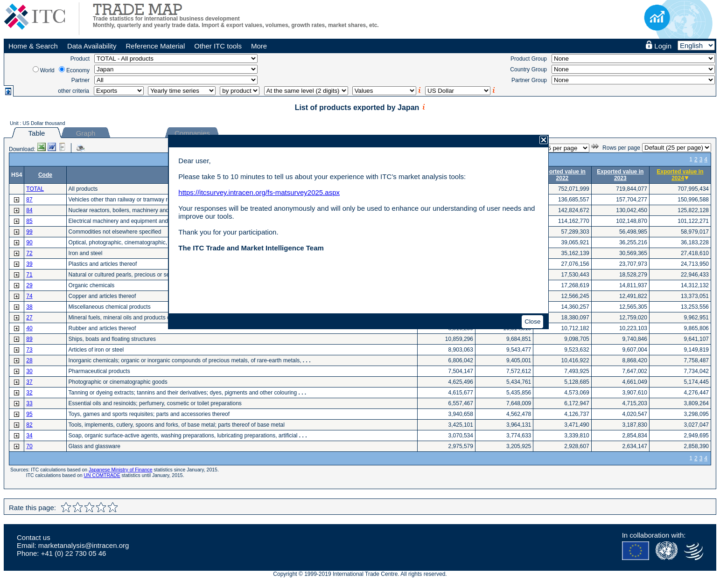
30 (29, 371)
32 (29, 393)
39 (29, 264)
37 (29, 382)
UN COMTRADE (102, 475)
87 (29, 200)
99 (29, 232)
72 (29, 253)
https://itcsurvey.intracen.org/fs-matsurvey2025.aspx (259, 192)
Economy (78, 70)
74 (29, 296)
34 (29, 436)
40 (29, 328)
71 (29, 275)
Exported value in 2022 (562, 175)
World (47, 70)
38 (29, 307)
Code (45, 175)
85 (29, 221)
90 (29, 242)
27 (29, 318)
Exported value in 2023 (620, 175)
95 (29, 414)
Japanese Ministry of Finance (121, 470)
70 (29, 446)
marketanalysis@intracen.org (84, 545)
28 (29, 360)
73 (29, 350)
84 (29, 210)
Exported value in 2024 (680, 175)
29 (29, 285)
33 (29, 403)
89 (29, 339)
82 (29, 425)
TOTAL (35, 189)
